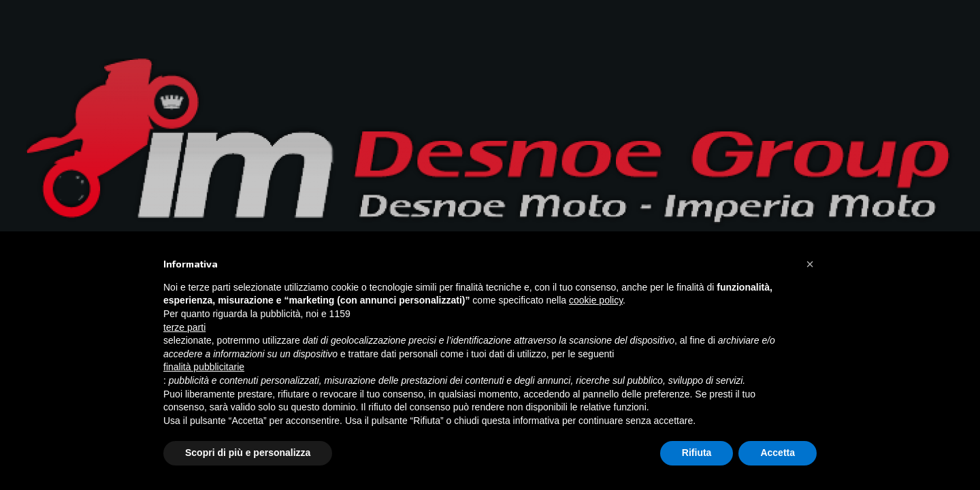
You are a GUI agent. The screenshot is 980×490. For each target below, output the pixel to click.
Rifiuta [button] (697, 453)
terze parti (184, 327)
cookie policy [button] (596, 300)
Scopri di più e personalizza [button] (248, 453)
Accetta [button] (778, 453)
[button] (810, 264)
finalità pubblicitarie (204, 367)
